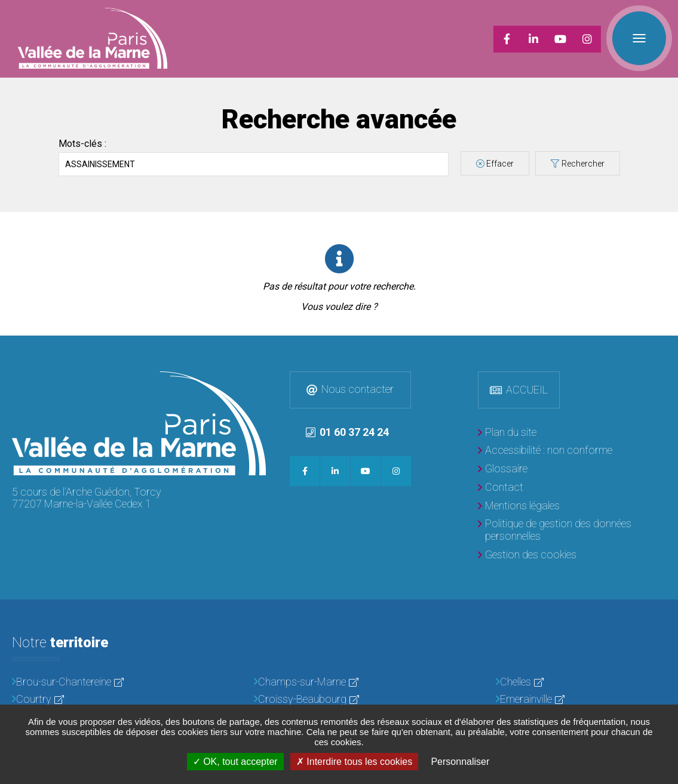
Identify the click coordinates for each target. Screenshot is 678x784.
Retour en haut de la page (666, 348)
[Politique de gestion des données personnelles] (572, 530)
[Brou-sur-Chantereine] (97, 682)
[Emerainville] (581, 700)
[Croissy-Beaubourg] (339, 700)
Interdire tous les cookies (354, 762)
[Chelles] (581, 682)
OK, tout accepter (235, 762)
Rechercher (583, 164)
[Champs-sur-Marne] (339, 682)
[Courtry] (97, 700)
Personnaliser (460, 762)
